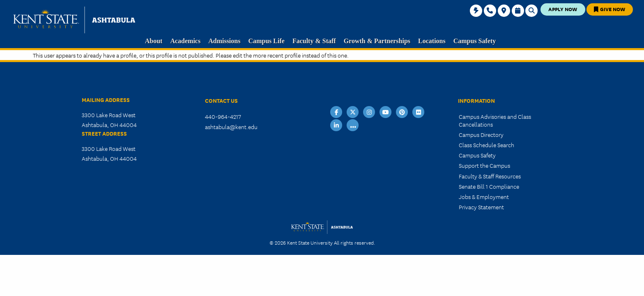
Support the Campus (484, 165)
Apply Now (563, 9)
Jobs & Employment (484, 197)
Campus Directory (481, 134)
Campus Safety (477, 155)
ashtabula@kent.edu (231, 127)
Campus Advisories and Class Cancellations (495, 120)
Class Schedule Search (486, 145)
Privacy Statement (481, 207)
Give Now (609, 9)
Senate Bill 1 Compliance (489, 186)
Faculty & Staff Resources (490, 176)
